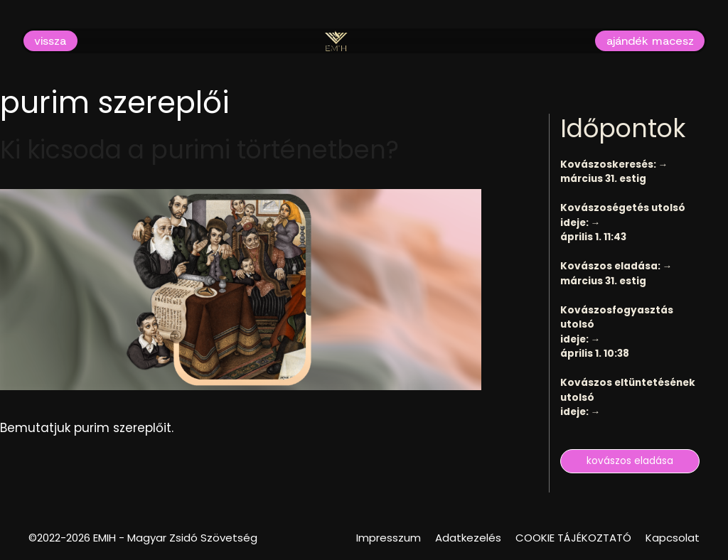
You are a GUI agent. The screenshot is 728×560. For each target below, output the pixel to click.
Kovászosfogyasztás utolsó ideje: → (617, 325)
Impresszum (389, 538)
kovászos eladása (630, 461)
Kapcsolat (673, 538)
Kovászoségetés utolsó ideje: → (623, 215)
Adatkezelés (468, 538)
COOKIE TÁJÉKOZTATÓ (573, 538)
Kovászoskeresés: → (614, 165)
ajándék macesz (650, 41)
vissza (50, 41)
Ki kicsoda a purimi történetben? (199, 150)
